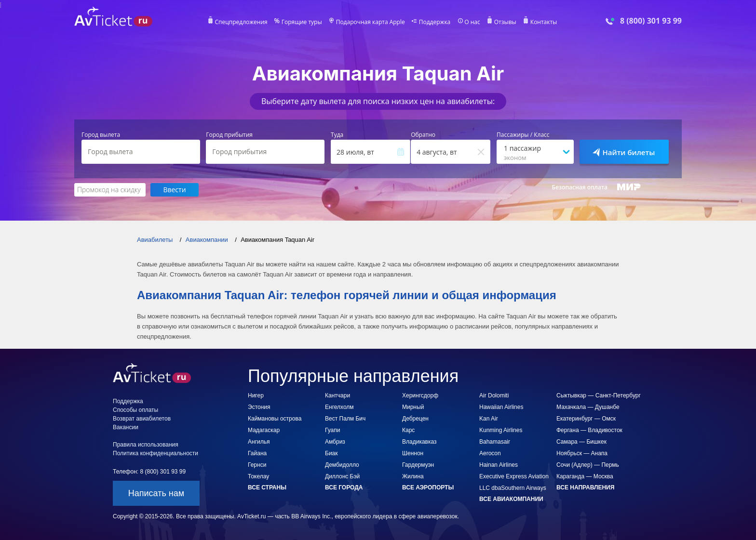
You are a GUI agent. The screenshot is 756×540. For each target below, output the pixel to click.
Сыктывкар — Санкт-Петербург (599, 395)
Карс (408, 430)
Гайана (257, 453)
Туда (337, 135)
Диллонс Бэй (342, 476)
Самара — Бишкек (581, 442)
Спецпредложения (241, 22)
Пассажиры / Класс (523, 135)
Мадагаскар (264, 430)
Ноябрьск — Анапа (582, 453)
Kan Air (489, 419)
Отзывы (505, 22)
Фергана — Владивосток (589, 430)
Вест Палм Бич (345, 419)
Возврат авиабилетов (142, 419)
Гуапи (332, 430)
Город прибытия (229, 135)
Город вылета (101, 135)
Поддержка (435, 22)
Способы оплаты (135, 410)
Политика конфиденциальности (155, 453)
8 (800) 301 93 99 (651, 21)
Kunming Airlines (501, 430)
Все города (344, 487)
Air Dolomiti (494, 395)
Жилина (413, 476)
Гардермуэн (418, 465)
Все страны (267, 487)
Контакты (544, 22)
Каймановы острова (275, 419)
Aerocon (490, 453)
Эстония (259, 407)
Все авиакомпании (511, 499)
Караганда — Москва (585, 476)
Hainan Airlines (499, 465)
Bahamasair (495, 442)
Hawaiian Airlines (501, 407)
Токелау (258, 476)
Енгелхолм (339, 407)
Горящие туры (302, 22)
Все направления (585, 487)
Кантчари (337, 395)
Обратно (423, 135)
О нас (472, 22)
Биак (331, 453)
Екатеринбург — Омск (586, 419)
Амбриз (335, 442)
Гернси (257, 465)
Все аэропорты (428, 487)
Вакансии (126, 427)
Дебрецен (415, 419)
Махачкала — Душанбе (588, 407)
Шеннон (413, 453)
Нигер (256, 395)
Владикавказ (419, 442)
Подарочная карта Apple (371, 22)
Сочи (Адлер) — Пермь (588, 465)
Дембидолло (342, 465)
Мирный (413, 407)
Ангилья (259, 442)
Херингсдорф (420, 395)
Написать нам (156, 493)
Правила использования (146, 445)
